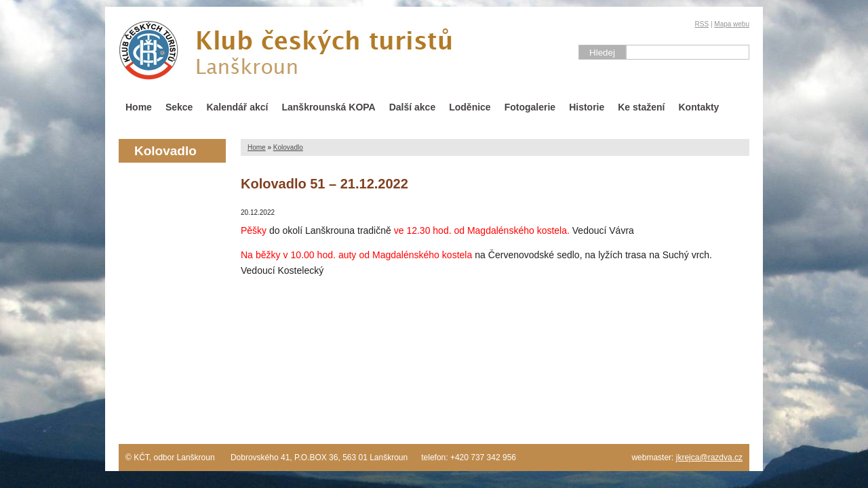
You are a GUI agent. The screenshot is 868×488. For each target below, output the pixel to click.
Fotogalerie (530, 107)
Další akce (413, 107)
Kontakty (699, 107)
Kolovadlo (288, 147)
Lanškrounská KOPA (328, 107)
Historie (587, 107)
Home (139, 107)
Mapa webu (732, 24)
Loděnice (470, 107)
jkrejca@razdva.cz (709, 457)
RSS (702, 24)
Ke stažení (641, 107)
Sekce (179, 107)
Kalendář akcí (237, 107)
